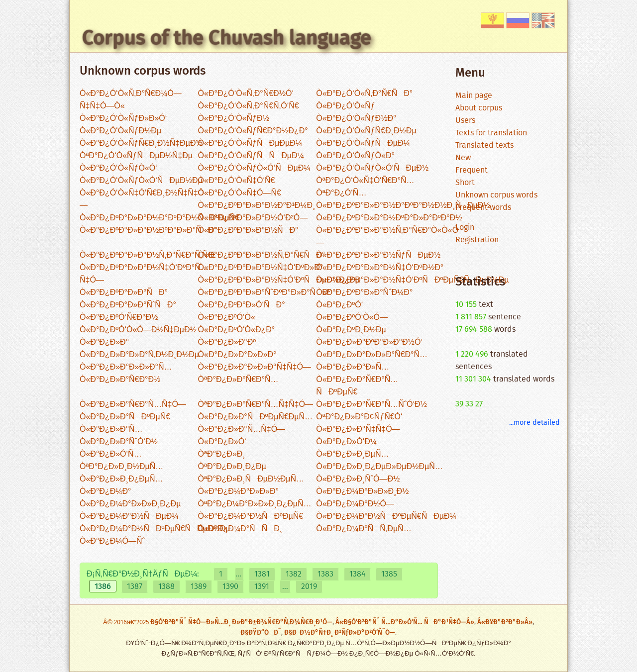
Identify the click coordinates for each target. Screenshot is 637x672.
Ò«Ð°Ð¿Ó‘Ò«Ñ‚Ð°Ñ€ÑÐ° (364, 94)
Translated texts (484, 145)
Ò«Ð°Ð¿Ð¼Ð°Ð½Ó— (355, 504)
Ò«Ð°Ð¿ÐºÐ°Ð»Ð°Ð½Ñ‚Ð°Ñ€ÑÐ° (262, 255)
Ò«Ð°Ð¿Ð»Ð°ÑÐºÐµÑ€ (125, 417)
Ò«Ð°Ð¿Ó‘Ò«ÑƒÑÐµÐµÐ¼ (250, 144)
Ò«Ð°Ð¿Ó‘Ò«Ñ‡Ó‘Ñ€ (237, 181)
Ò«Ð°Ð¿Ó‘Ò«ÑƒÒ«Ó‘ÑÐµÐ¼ (254, 168)
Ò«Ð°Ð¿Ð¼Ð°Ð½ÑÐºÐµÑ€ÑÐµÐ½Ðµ (155, 529)
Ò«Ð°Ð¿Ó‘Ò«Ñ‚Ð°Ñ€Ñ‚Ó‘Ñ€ (249, 106)
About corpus (479, 108)
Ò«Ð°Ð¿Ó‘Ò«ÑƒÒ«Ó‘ (118, 168)
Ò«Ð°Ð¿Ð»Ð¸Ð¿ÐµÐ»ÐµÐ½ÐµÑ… (379, 467)
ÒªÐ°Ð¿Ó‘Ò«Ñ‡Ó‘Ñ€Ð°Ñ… (365, 181)
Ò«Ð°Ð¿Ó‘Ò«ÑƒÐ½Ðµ (120, 131)
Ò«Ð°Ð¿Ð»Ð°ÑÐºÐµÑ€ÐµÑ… (256, 417)
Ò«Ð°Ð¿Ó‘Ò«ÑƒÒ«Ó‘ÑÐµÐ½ (372, 168)
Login (465, 228)
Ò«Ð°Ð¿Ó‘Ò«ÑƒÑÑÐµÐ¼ (251, 156)
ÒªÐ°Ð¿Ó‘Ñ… (341, 193)
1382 (294, 574)
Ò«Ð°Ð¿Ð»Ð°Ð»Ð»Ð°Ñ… (126, 367)
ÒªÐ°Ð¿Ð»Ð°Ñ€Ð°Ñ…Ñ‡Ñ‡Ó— (256, 405)
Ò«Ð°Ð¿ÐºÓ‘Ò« (227, 318)
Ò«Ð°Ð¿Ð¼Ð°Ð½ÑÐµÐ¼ (129, 517)
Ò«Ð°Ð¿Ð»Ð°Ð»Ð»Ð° (237, 355)
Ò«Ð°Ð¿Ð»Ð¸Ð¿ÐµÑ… (121, 479)
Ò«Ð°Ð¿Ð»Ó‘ (222, 442)
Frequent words (483, 208)
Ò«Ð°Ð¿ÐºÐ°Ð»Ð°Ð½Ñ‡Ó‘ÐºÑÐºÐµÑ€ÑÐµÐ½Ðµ (412, 280)
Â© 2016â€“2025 (127, 623)
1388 (166, 587)
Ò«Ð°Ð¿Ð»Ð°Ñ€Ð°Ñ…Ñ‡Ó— (133, 405)
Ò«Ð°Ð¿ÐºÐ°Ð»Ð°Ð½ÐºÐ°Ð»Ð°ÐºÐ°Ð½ (389, 218)
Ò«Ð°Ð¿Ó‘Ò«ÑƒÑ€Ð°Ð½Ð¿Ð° (253, 131)
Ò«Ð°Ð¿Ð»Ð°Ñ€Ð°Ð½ (120, 380)
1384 (357, 574)
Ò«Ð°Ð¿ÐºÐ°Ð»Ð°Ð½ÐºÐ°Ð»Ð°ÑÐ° (148, 231)
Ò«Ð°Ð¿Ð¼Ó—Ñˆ (112, 541)
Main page (474, 96)
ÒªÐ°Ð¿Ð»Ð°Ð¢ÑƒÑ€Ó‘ (359, 417)
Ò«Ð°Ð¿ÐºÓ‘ (339, 305)
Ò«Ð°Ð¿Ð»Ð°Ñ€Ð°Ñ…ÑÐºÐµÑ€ (357, 386)
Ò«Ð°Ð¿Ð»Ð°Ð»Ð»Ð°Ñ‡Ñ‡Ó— (255, 367)
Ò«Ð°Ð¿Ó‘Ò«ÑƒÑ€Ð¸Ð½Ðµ (366, 131)
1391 (262, 587)
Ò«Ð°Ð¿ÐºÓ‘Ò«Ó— (352, 318)
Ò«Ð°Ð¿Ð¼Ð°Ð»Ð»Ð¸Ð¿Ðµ (130, 504)
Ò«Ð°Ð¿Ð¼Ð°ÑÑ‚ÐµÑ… (364, 529)
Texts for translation (491, 133)
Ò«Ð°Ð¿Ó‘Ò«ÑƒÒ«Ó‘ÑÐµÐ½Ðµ (141, 181)
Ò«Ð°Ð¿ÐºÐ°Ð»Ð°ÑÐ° (124, 293)
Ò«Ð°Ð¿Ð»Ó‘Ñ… (111, 454)
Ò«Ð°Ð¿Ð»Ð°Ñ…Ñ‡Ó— (242, 430)
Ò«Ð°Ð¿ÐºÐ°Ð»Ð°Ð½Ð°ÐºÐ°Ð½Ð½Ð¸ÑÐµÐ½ (403, 206)
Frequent (472, 170)
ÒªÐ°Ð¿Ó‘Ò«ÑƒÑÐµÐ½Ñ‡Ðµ (136, 156)
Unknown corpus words (496, 195)
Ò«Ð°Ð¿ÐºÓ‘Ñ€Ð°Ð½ (119, 318)
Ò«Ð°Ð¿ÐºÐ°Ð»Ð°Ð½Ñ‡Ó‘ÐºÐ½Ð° (380, 268)
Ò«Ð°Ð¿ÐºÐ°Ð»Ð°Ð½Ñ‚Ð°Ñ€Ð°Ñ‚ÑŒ (148, 255)
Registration (477, 240)
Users (465, 121)
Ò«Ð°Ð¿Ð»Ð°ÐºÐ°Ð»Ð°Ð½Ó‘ (369, 342)
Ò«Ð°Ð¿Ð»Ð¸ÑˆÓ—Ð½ (358, 479)
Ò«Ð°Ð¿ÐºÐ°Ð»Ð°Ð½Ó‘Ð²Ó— (253, 218)
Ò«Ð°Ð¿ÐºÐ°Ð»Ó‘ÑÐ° (242, 305)
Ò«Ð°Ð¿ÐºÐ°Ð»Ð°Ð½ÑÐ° (248, 231)
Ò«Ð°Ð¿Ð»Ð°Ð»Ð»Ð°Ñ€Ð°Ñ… (372, 355)
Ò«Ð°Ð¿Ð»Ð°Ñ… (111, 430)
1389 (199, 587)
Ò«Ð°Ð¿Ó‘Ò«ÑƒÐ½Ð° (356, 119)
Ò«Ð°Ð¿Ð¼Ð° (105, 492)
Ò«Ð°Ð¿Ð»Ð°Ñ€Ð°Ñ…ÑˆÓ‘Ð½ (372, 405)
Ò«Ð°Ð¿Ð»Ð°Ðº (227, 342)
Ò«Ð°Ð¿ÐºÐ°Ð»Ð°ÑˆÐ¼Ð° (364, 293)
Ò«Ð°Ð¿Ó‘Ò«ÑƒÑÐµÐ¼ (363, 144)
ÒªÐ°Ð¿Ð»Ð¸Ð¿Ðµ (232, 467)
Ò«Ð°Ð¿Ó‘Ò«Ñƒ (345, 106)
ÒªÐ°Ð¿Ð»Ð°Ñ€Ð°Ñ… (238, 380)
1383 (325, 574)
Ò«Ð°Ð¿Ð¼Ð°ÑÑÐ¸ (240, 529)
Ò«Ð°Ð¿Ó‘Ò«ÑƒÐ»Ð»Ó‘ (123, 119)
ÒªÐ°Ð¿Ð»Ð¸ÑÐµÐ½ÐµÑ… (251, 479)
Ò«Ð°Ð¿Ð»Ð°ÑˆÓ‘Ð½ (119, 442)
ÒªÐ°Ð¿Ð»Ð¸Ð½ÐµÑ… (121, 467)
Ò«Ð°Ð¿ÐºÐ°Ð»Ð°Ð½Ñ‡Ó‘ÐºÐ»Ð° (261, 268)
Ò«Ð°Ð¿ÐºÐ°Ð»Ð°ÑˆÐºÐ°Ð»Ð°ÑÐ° (265, 293)
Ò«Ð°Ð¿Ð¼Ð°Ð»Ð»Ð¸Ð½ (362, 492)
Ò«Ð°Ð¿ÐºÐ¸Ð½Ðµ (351, 330)
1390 (230, 587)
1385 (389, 574)
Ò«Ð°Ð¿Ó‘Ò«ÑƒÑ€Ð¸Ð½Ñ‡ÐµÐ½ (141, 144)
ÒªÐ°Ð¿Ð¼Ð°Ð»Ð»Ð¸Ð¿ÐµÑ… (255, 504)
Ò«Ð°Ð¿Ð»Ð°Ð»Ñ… (353, 367)
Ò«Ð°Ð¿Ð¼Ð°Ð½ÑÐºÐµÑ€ (251, 517)
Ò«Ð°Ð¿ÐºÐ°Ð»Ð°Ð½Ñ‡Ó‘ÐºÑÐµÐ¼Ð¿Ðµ (279, 280)
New (463, 158)
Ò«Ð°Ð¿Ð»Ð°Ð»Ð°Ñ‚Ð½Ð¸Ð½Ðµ (139, 355)
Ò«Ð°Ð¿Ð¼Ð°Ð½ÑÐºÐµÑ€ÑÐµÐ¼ (386, 517)
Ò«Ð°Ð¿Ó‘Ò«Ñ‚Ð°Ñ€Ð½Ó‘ (246, 94)
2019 (309, 587)
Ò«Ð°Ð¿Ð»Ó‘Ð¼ (346, 442)
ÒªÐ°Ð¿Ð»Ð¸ (222, 454)
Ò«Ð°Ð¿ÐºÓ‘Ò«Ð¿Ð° (237, 330)
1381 (262, 574)
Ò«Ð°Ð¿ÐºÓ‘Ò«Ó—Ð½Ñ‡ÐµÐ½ (138, 330)
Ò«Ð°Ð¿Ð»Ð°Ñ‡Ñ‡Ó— (358, 430)
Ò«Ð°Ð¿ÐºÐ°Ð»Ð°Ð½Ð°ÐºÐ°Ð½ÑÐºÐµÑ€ (159, 218)
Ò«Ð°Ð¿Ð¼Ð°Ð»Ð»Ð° (238, 492)
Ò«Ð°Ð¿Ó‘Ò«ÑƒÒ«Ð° (355, 156)
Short (465, 183)
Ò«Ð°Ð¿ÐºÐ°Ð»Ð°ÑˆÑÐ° (128, 305)
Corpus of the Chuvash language (227, 38)
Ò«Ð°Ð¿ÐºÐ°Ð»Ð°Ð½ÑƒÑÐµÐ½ (378, 255)
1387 (135, 587)
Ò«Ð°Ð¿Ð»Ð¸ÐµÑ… (352, 454)
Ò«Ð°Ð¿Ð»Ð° (104, 342)
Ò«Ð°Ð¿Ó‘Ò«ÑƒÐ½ (234, 119)
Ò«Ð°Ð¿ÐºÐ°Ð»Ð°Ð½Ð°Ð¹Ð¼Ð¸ (257, 206)
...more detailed (534, 423)
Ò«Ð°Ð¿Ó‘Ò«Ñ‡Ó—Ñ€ (240, 193)
